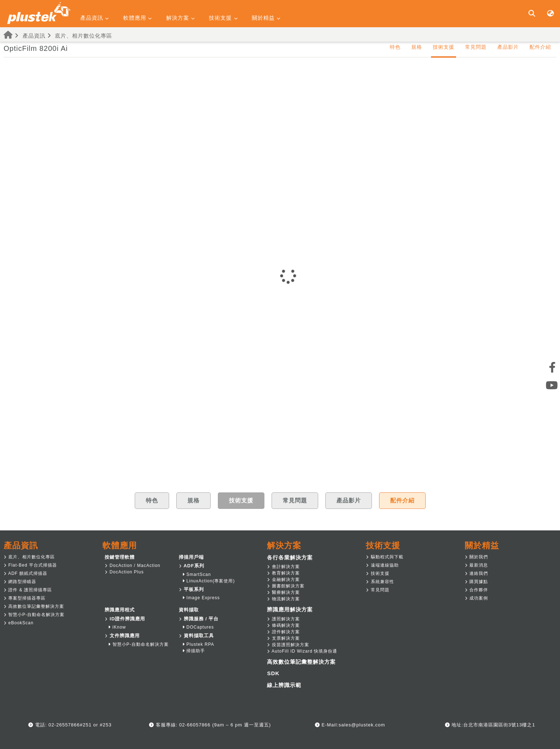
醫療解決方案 (283, 592)
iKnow (117, 627)
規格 (417, 47)
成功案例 (476, 598)
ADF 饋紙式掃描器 (25, 573)
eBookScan (19, 623)
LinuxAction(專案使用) (209, 581)
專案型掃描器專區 (25, 598)
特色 (395, 47)
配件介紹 (540, 47)
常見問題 (476, 47)
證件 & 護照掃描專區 (28, 590)
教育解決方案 (283, 573)
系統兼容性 (380, 582)
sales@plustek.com (362, 725)
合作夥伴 (476, 590)
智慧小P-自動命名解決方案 (34, 615)
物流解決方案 (283, 599)
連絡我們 (476, 573)
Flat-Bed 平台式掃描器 (30, 565)
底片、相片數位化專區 (83, 36)
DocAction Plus (124, 572)
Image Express (201, 598)
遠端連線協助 (382, 565)
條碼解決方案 (283, 625)
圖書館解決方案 (286, 586)
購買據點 (476, 582)
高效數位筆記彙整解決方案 (34, 606)
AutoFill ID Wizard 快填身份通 (302, 651)
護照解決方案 (283, 619)
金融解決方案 (283, 579)
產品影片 (508, 47)
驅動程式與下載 (384, 557)
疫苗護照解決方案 (288, 645)
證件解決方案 (283, 632)
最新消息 (476, 565)
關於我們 (476, 557)
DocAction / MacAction (132, 566)
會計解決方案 (283, 567)
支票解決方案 (283, 638)
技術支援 (377, 573)
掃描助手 (194, 651)
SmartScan (197, 574)
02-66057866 (194, 725)
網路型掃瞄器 (20, 582)
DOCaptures (198, 627)
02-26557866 (63, 725)
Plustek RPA (198, 644)
